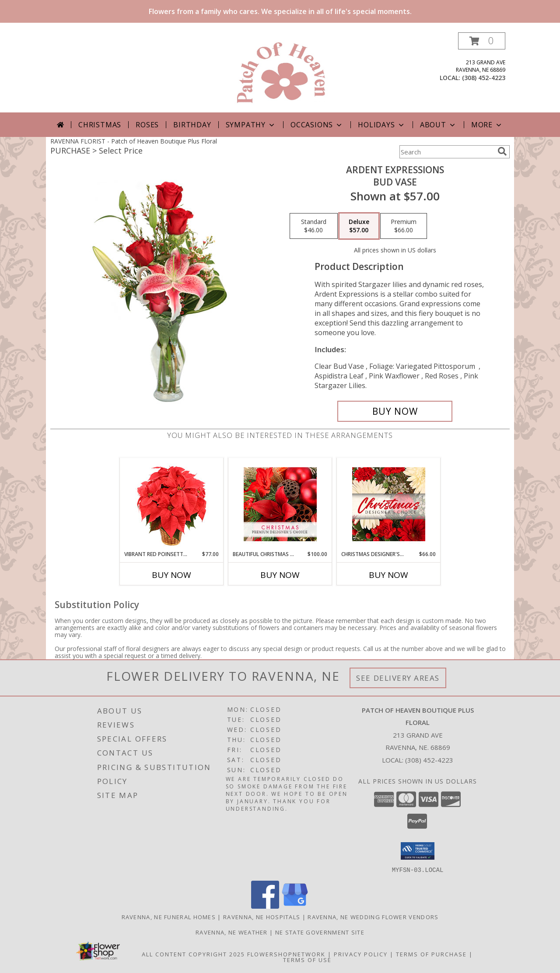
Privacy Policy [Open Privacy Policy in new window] (361, 954)
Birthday (192, 125)
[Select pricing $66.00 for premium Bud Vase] (404, 226)
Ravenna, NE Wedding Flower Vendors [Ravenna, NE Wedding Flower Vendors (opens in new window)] (373, 917)
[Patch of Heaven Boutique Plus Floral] (280, 72)
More (487, 125)
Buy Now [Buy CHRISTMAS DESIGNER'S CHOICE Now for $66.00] (388, 575)
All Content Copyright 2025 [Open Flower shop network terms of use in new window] (193, 954)
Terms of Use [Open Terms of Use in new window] (307, 959)
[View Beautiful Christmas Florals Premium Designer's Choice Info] (280, 504)
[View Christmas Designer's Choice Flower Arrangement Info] (389, 504)
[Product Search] (447, 152)
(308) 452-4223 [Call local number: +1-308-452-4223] (484, 78)
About (438, 125)
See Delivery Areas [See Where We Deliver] (398, 678)
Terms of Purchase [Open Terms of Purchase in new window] (431, 954)
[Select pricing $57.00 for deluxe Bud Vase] (359, 226)
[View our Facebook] (265, 906)
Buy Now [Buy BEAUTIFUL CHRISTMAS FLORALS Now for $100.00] (280, 575)
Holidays (381, 125)
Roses (147, 125)
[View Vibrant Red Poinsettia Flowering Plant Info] (172, 504)
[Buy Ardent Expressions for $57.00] (395, 411)
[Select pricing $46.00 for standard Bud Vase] (314, 226)
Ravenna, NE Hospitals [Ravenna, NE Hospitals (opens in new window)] (262, 917)
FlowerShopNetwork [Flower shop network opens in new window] (286, 954)
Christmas (100, 125)
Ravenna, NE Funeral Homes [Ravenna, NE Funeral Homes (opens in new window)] (169, 917)
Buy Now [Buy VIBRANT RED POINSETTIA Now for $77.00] (171, 575)
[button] (482, 41)
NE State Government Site (320, 932)
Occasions (317, 125)
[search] (502, 151)
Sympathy (251, 125)
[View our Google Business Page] (295, 906)
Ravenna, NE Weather (232, 932)
